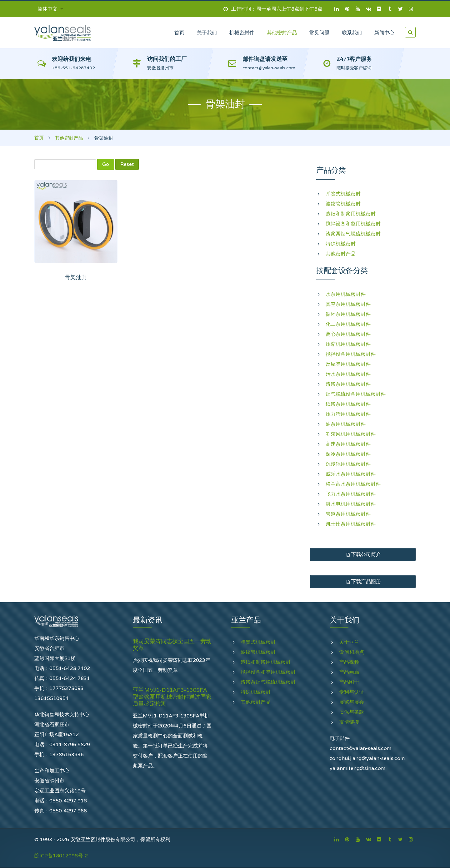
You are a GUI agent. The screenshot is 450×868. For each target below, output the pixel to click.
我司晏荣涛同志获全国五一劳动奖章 (172, 645)
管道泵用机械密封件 (348, 514)
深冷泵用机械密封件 (348, 454)
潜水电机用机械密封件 (351, 504)
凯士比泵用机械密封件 (351, 524)
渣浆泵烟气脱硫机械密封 (353, 234)
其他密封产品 (69, 138)
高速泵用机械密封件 (348, 444)
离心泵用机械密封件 (348, 334)
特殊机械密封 (341, 244)
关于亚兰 (349, 642)
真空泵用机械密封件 (348, 304)
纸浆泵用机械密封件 (348, 404)
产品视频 (349, 662)
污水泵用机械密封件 (348, 374)
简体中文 (50, 9)
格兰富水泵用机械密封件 (353, 484)
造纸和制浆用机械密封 (351, 214)
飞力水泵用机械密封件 (351, 494)
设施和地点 (352, 652)
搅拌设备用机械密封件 (351, 354)
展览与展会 (352, 702)
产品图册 (349, 682)
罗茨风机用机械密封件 (351, 434)
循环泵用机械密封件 (348, 314)
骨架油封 (76, 277)
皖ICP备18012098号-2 (61, 856)
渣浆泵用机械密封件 (348, 384)
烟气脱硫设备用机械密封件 (356, 394)
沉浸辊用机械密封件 (348, 464)
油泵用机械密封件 (346, 424)
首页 (39, 138)
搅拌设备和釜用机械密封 (353, 224)
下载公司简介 (363, 554)
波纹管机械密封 (343, 204)
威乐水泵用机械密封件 (351, 474)
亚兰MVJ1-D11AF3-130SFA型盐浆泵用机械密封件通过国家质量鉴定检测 (172, 697)
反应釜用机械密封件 (348, 364)
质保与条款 (352, 712)
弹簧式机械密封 (343, 194)
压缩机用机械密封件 (348, 344)
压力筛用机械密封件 (348, 414)
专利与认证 (352, 692)
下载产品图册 (363, 581)
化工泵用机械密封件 (348, 324)
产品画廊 (349, 672)
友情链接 (349, 722)
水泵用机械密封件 (346, 294)
